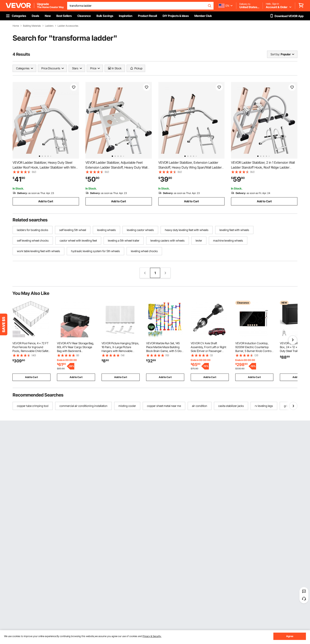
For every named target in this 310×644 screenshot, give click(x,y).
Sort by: (275, 54)
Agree (290, 636)
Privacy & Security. (152, 636)
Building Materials (32, 26)
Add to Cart (46, 201)
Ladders (49, 26)
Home (16, 26)
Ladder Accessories (68, 26)
